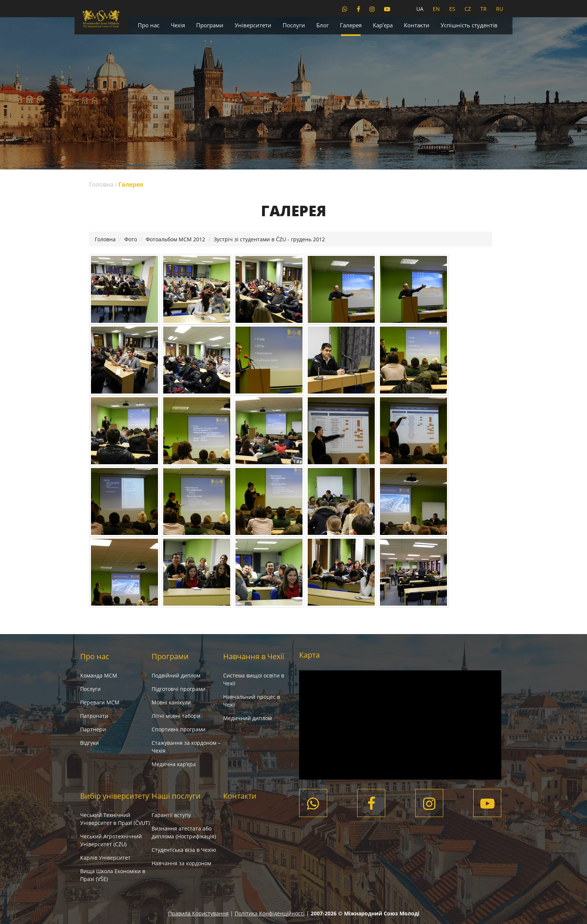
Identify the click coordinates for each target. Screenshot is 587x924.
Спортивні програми (179, 729)
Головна (101, 184)
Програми (210, 25)
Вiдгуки (89, 743)
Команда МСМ (99, 675)
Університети (253, 25)
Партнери (93, 729)
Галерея (351, 25)
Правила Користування (198, 913)
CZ (468, 9)
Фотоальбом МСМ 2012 (175, 239)
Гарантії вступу (171, 815)
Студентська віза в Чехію (184, 850)
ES (452, 9)
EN (436, 9)
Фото (131, 239)
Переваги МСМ (100, 702)
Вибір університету (115, 796)
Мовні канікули (171, 702)
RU (500, 9)
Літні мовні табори (176, 716)
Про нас (149, 25)
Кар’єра (383, 25)
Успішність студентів (469, 25)
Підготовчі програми (179, 689)
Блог (323, 25)
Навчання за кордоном (181, 863)
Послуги (294, 25)
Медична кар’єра (174, 764)
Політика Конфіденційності (270, 913)
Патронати (94, 716)
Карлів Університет (105, 858)
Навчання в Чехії (254, 656)
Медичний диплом (247, 718)
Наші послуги (176, 796)
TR (483, 9)
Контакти (417, 25)
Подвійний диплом (176, 675)
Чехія (178, 25)
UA (420, 9)
